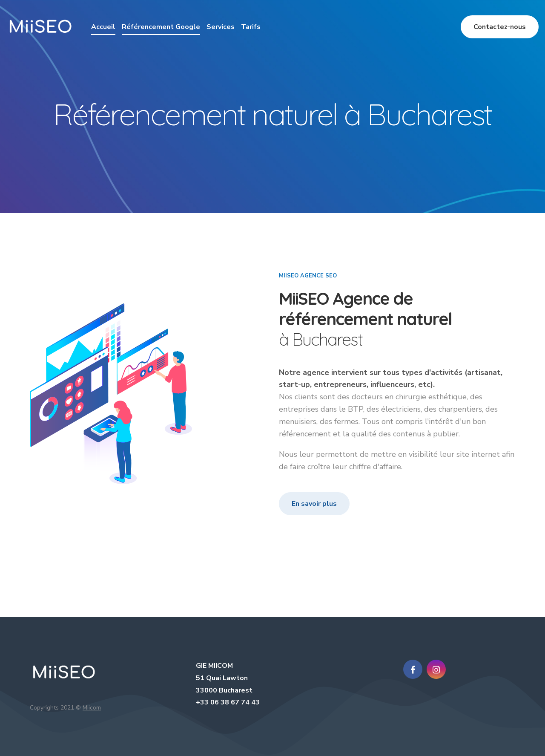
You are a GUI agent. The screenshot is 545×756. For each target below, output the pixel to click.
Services (221, 27)
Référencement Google (161, 27)
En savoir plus (314, 504)
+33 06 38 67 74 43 (228, 702)
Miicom (92, 708)
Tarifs (251, 27)
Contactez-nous (500, 27)
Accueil (103, 27)
